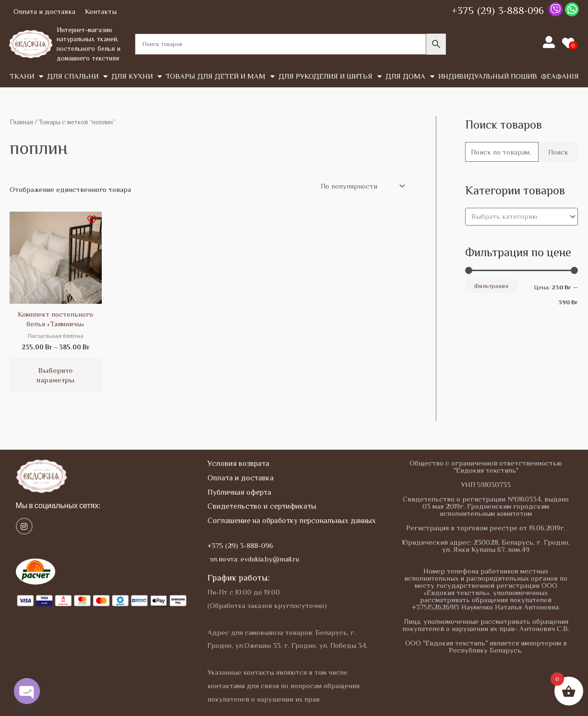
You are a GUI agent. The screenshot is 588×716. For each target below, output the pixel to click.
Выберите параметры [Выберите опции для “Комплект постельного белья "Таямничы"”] (55, 375)
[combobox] (522, 217)
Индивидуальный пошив (488, 76)
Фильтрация (491, 286)
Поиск (558, 152)
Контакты (101, 11)
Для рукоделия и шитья (330, 77)
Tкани (26, 77)
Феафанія (560, 76)
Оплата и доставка (44, 11)
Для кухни (137, 77)
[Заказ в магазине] (361, 186)
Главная (21, 122)
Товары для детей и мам (220, 77)
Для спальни (77, 77)
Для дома (410, 77)
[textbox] (517, 216)
